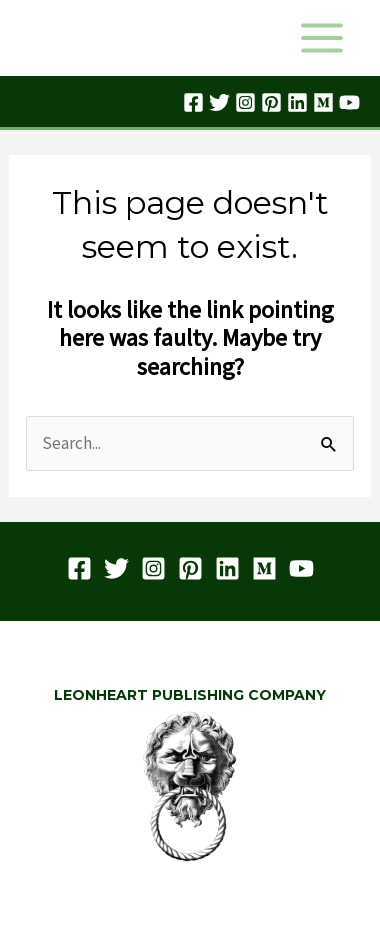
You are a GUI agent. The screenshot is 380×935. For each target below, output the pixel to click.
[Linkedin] (297, 102)
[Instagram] (245, 102)
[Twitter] (219, 102)
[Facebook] (193, 102)
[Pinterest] (271, 102)
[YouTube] (349, 102)
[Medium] (323, 102)
